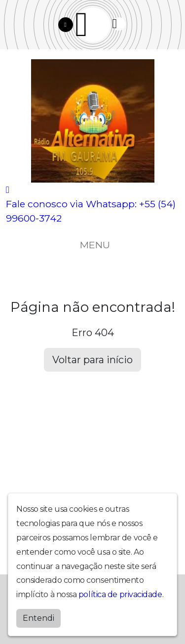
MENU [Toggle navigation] (93, 245)
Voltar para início (92, 360)
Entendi (38, 618)
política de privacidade (120, 594)
